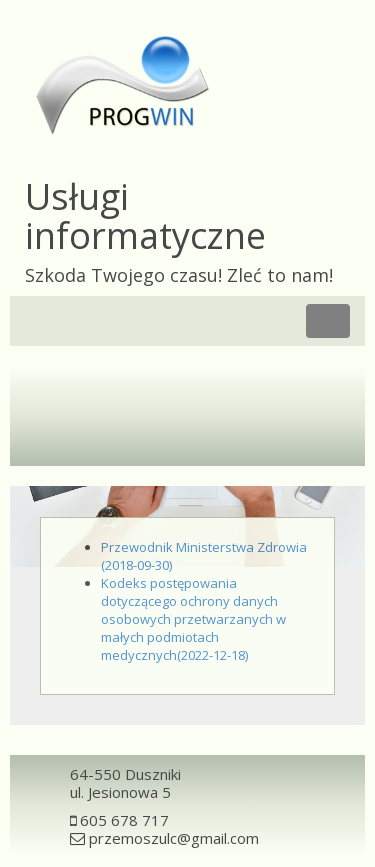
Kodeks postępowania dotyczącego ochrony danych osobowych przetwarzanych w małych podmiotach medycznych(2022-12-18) (193, 619)
